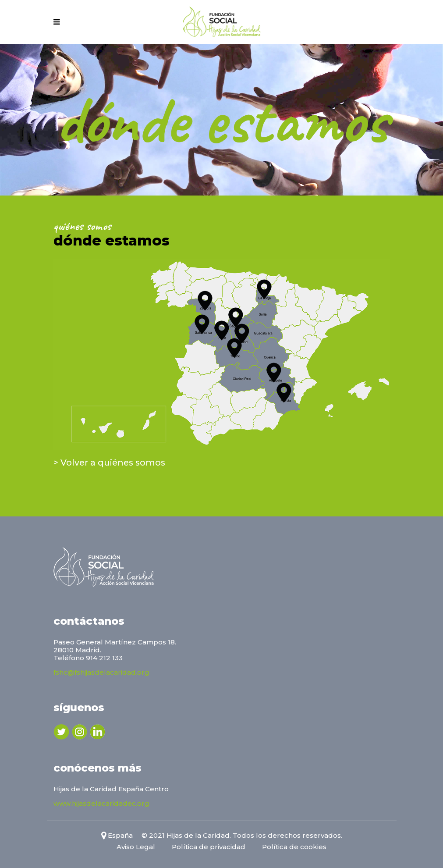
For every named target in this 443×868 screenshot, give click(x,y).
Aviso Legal (136, 847)
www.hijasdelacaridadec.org (101, 803)
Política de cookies (294, 847)
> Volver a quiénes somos (109, 462)
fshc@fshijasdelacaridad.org (101, 672)
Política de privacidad (209, 847)
